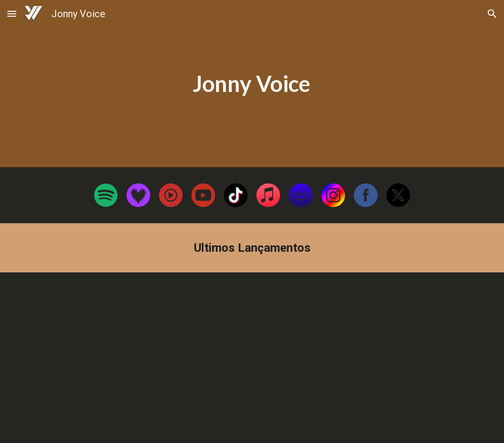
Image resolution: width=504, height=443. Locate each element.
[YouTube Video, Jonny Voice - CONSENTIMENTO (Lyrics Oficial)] (366, 358)
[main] (252, 84)
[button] (12, 14)
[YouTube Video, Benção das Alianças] (138, 358)
